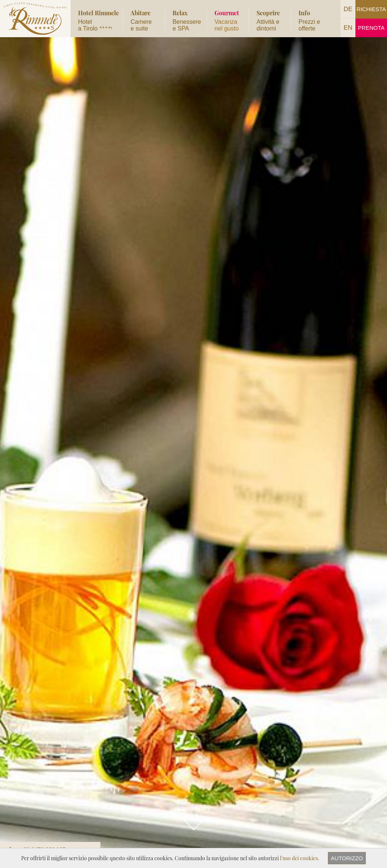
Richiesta (371, 9)
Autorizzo (347, 858)
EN (348, 28)
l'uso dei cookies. (300, 858)
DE (348, 9)
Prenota (371, 28)
